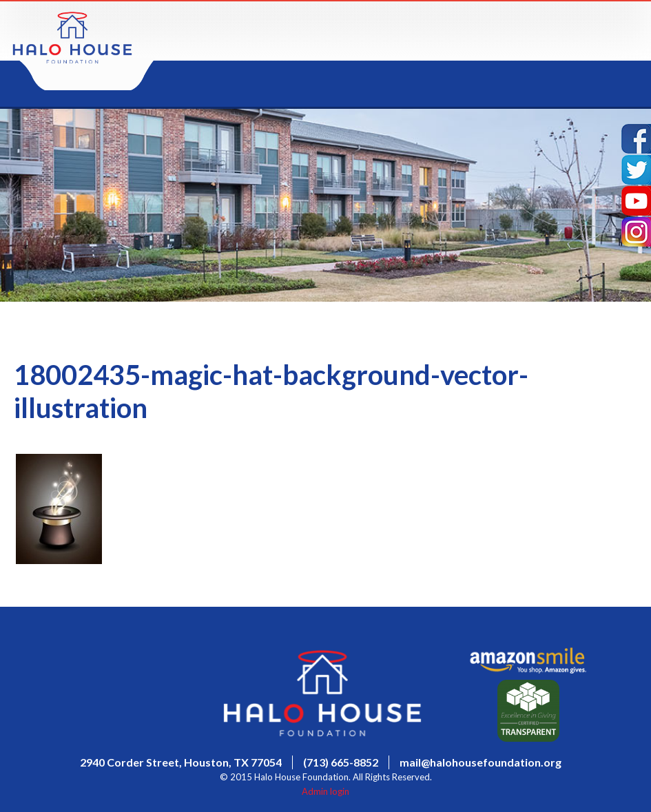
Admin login (325, 791)
